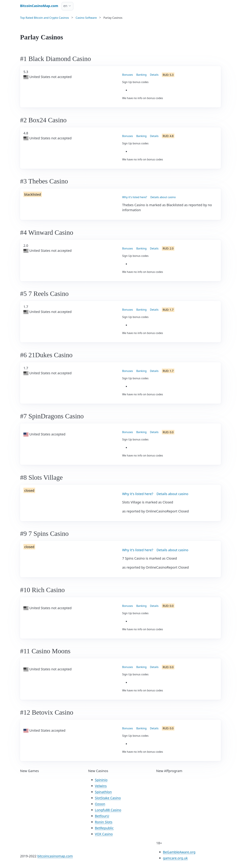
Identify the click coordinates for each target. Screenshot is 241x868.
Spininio (101, 780)
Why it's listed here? (135, 197)
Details (154, 75)
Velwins (101, 786)
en (65, 6)
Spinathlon (103, 792)
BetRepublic (104, 828)
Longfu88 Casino (108, 810)
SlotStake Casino (108, 798)
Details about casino (163, 197)
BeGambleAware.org (179, 852)
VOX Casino (104, 834)
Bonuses (128, 75)
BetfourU (102, 816)
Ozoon (100, 804)
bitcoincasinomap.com (55, 856)
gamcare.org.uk (175, 858)
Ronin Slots (104, 822)
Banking (141, 75)
